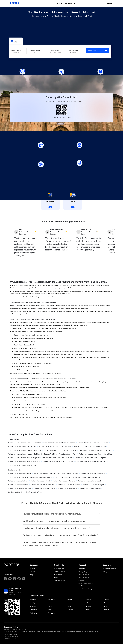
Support (110, 3)
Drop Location (35, 50)
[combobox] (17, 52)
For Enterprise (57, 3)
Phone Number (55, 50)
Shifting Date (73, 50)
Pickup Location (16, 50)
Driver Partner (70, 3)
